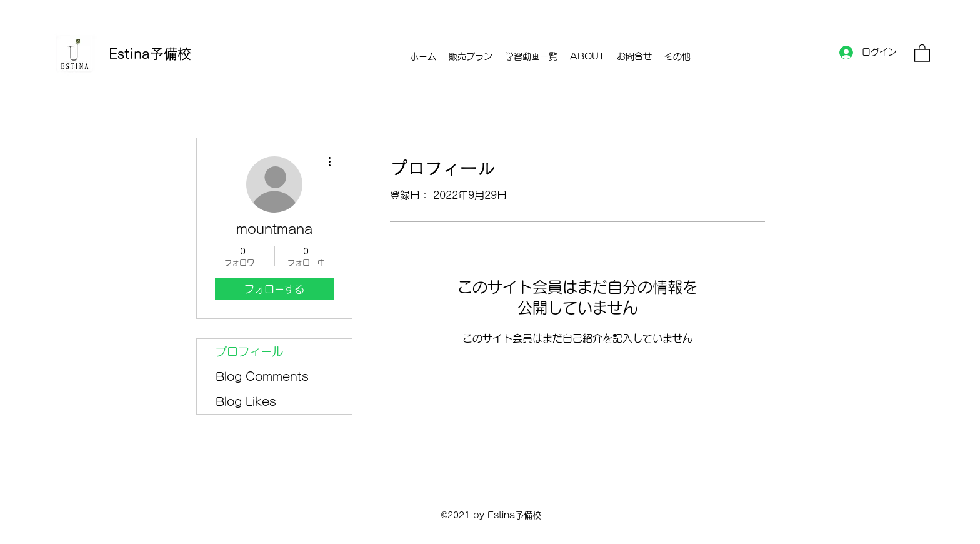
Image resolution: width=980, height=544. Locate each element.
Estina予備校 (150, 54)
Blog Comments (262, 376)
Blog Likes (246, 401)
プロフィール (249, 351)
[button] (922, 53)
